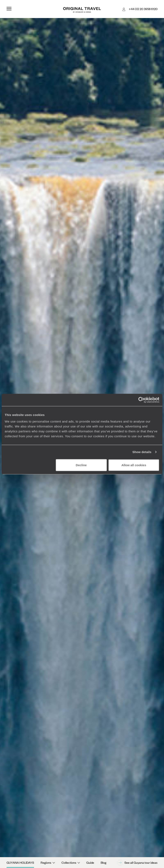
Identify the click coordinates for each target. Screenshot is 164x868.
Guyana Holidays (20, 862)
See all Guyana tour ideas (137, 863)
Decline (81, 465)
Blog (104, 862)
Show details (142, 452)
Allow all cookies (134, 465)
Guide (90, 862)
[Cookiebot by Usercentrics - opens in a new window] (141, 400)
